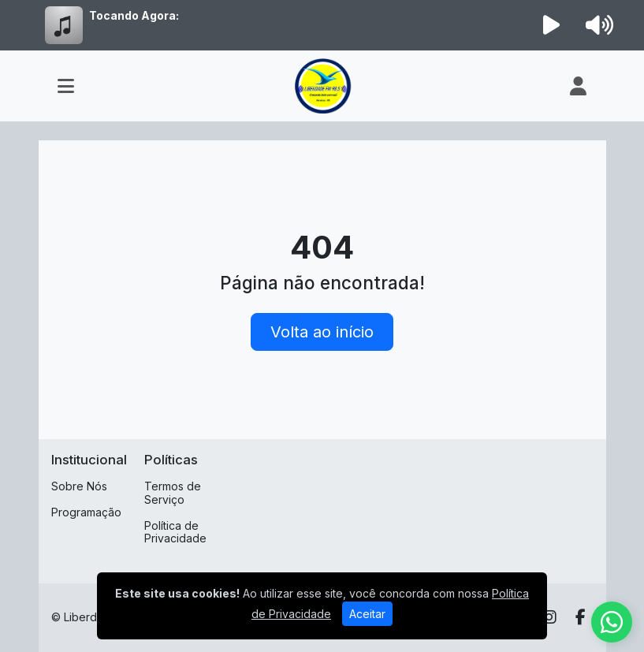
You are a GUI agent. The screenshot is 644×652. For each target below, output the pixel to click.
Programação (86, 512)
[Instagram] (549, 617)
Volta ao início (322, 332)
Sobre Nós (79, 486)
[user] (578, 86)
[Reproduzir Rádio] (551, 25)
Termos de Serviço (173, 493)
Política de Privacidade (175, 532)
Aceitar (367, 614)
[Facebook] (581, 617)
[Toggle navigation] (66, 86)
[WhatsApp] (612, 622)
